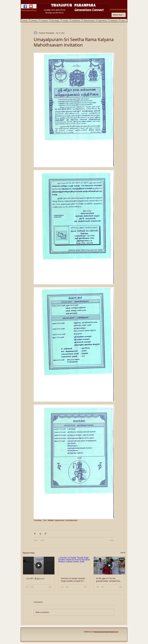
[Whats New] (119, 15)
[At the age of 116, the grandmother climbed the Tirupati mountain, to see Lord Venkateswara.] (109, 566)
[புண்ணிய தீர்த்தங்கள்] (39, 566)
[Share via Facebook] (35, 534)
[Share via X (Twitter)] (40, 534)
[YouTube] (31, 6)
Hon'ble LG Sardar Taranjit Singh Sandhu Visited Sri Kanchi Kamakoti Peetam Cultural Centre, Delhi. (73, 580)
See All (123, 553)
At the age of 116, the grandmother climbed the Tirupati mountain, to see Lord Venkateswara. (108, 580)
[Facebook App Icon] (25, 6)
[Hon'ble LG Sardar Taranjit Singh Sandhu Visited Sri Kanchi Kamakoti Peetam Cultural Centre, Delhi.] (74, 566)
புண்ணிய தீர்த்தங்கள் (35, 578)
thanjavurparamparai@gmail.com (106, 632)
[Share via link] (45, 534)
